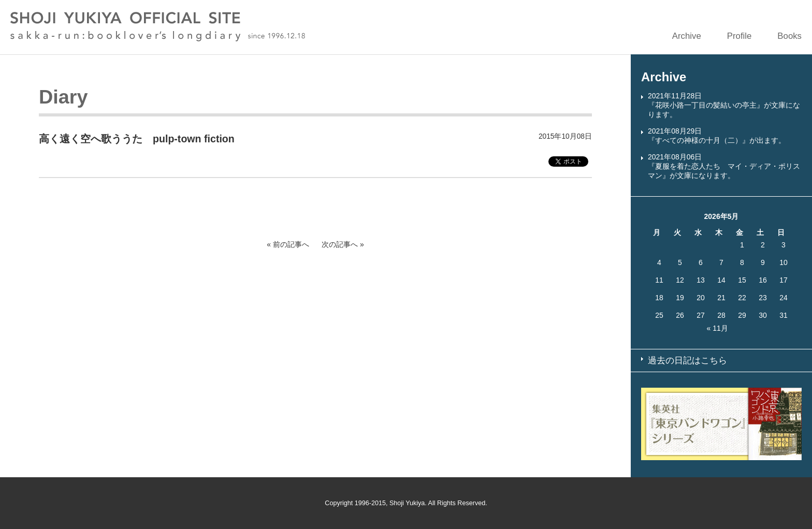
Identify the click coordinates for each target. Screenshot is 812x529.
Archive (687, 36)
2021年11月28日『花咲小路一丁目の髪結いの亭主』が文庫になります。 (724, 105)
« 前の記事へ (288, 244)
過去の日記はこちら (687, 361)
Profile (740, 36)
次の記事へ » (343, 244)
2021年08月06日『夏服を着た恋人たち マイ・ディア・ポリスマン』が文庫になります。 (724, 166)
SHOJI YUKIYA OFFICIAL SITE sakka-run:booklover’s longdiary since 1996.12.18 (158, 27)
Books (789, 36)
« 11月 (717, 328)
